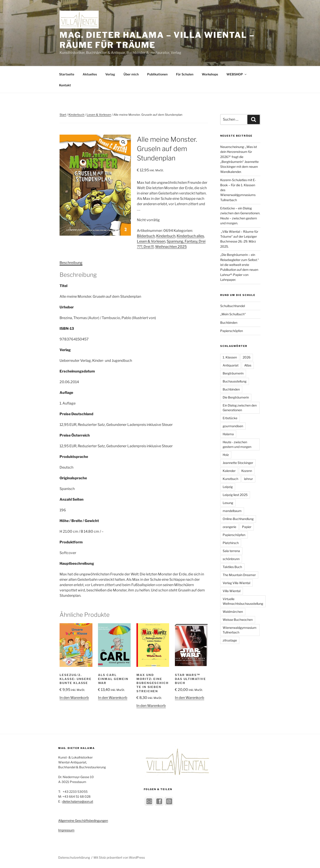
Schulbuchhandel (233, 306)
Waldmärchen (233, 612)
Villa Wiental (232, 591)
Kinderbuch (76, 115)
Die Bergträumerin (236, 397)
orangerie (229, 527)
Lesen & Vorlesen (99, 115)
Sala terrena (231, 551)
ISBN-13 (67, 329)
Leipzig (228, 487)
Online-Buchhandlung (238, 519)
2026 (247, 357)
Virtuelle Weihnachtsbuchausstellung (243, 601)
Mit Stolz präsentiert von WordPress (119, 857)
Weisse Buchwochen (238, 620)
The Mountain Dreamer (239, 575)
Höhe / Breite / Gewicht (79, 521)
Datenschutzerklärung (74, 857)
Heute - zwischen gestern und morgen (237, 444)
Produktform (71, 542)
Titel (63, 286)
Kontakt (65, 85)
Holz (226, 455)
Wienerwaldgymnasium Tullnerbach (240, 630)
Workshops (210, 74)
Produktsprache (74, 457)
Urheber (67, 307)
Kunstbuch (230, 479)
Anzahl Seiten (72, 499)
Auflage (66, 393)
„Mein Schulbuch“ (233, 314)
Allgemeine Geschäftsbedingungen (83, 820)
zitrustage (230, 640)
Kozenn (247, 471)
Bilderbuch (146, 236)
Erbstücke (230, 418)
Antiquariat (231, 365)
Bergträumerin (233, 373)
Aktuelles (90, 74)
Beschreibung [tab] (71, 263)
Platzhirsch (231, 543)
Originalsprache (73, 478)
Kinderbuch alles (190, 236)
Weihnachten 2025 (171, 247)
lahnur (248, 479)
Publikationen (157, 74)
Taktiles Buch (232, 567)
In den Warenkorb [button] (74, 698)
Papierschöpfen (232, 331)
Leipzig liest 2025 (235, 495)
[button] (123, 142)
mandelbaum (232, 511)
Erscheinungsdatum (77, 371)
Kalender (229, 471)
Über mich (131, 74)
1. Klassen (230, 357)
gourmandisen (233, 426)
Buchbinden (229, 323)
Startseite (67, 74)
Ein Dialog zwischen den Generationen (240, 408)
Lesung (228, 503)
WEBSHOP (237, 74)
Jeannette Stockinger (238, 463)
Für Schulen (185, 74)
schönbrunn (231, 559)
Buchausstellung (235, 381)
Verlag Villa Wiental (236, 583)
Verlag (110, 74)
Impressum (66, 830)
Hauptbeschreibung (77, 563)
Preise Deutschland (76, 414)
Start (63, 115)
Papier (247, 527)
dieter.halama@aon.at (78, 801)
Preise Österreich (75, 435)
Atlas (248, 365)
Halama (228, 434)
